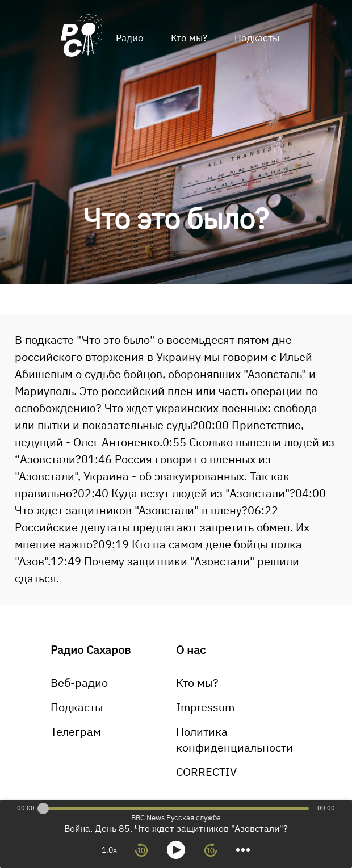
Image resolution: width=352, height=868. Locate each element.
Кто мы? (189, 38)
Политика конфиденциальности (234, 739)
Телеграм (76, 731)
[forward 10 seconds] (211, 850)
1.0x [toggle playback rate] (109, 850)
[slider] (43, 808)
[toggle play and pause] (176, 850)
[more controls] (243, 850)
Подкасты (257, 38)
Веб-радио (79, 683)
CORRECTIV (206, 772)
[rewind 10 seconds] (141, 850)
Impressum (205, 707)
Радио (130, 38)
